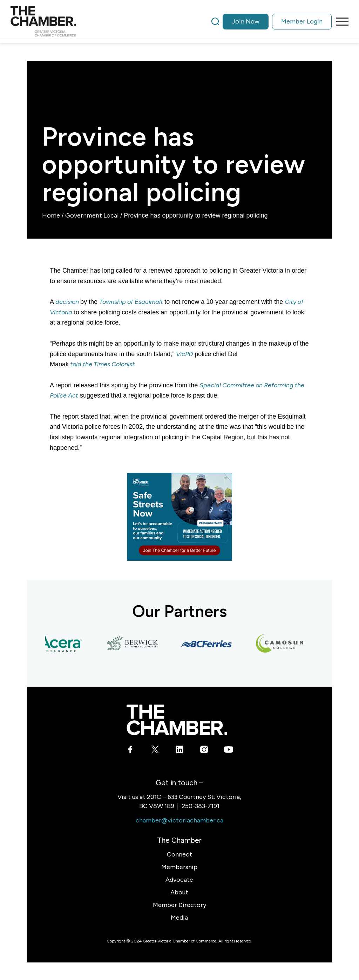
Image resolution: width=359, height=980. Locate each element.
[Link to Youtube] (228, 751)
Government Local (92, 215)
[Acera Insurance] (61, 644)
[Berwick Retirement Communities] (134, 644)
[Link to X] (155, 751)
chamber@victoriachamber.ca (179, 820)
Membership (179, 867)
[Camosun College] (282, 644)
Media (179, 918)
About (179, 892)
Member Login (302, 21)
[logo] (43, 21)
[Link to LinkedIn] (179, 751)
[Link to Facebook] (130, 751)
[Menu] (340, 21)
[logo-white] (177, 720)
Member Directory (179, 905)
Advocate (179, 880)
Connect (179, 854)
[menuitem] (272, 21)
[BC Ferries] (208, 644)
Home (51, 215)
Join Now (246, 21)
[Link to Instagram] (204, 751)
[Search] (215, 21)
